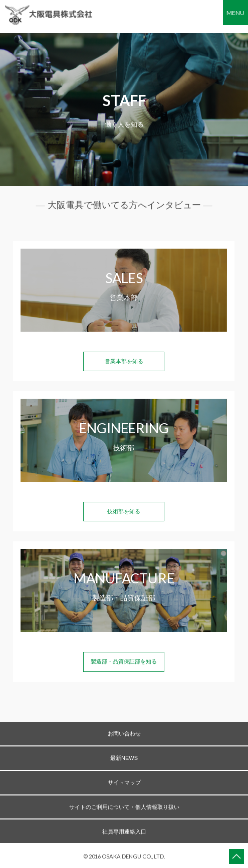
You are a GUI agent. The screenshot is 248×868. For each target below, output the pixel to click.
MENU (235, 13)
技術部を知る (124, 511)
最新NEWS (124, 758)
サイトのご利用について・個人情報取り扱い (124, 807)
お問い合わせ (124, 733)
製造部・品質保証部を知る (124, 661)
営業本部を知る (124, 361)
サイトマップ (124, 782)
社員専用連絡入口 (124, 831)
